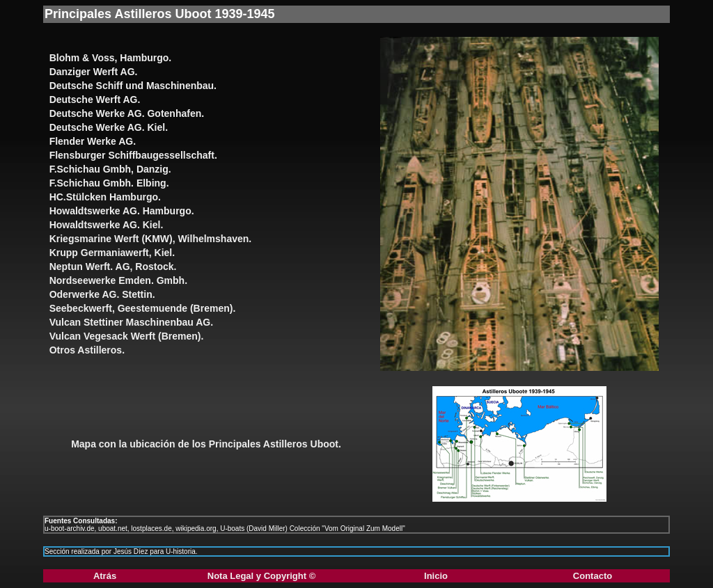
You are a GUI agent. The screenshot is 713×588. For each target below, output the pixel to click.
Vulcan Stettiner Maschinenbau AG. (131, 322)
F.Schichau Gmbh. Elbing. (109, 183)
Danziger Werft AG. (94, 72)
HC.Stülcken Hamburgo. (105, 197)
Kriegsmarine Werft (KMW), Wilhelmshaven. (151, 239)
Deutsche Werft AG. (95, 100)
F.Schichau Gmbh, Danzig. (110, 169)
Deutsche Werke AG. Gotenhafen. (127, 113)
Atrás (105, 576)
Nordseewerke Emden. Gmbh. (118, 280)
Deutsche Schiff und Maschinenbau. (133, 86)
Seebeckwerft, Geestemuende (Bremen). (143, 308)
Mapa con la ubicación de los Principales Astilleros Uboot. (206, 444)
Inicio (436, 576)
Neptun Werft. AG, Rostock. (113, 267)
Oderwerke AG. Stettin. (102, 294)
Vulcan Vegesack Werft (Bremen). (127, 336)
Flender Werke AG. (93, 141)
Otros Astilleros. (87, 350)
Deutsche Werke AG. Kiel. (109, 127)
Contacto (593, 576)
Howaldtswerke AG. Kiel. (107, 225)
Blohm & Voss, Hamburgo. (111, 58)
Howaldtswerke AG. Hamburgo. (122, 211)
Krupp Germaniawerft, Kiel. (112, 253)
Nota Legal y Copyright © (261, 576)
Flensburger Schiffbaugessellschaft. (133, 155)
